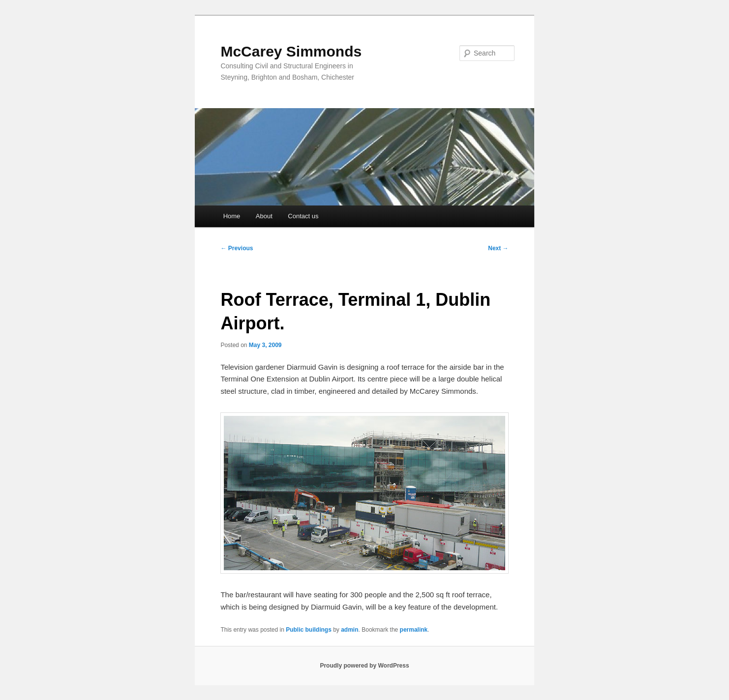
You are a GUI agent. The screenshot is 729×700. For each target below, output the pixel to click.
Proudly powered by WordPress (364, 666)
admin (349, 630)
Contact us (303, 216)
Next (498, 248)
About (264, 216)
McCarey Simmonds (291, 51)
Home (232, 216)
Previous (237, 248)
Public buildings (309, 630)
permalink (414, 630)
